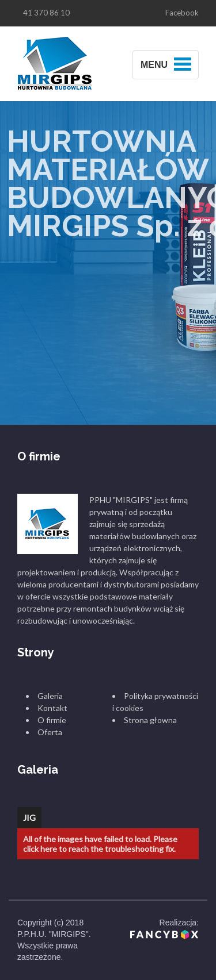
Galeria (50, 696)
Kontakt (52, 708)
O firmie (52, 720)
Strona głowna (150, 720)
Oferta (50, 732)
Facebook (182, 13)
